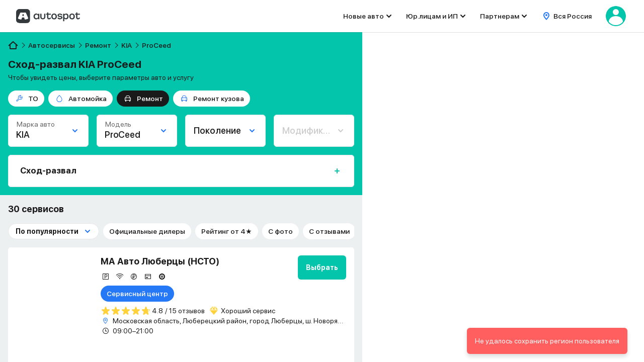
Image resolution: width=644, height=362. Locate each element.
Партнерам (500, 16)
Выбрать (322, 267)
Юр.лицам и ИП (432, 16)
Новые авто (364, 16)
